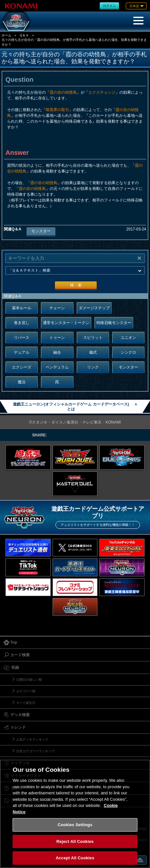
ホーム (6, 35)
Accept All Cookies (75, 858)
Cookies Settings (75, 825)
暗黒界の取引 (57, 110)
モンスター (41, 231)
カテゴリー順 (26, 691)
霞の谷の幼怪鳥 (63, 92)
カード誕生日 (26, 703)
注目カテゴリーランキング (35, 751)
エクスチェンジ (102, 92)
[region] (75, 814)
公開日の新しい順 (29, 680)
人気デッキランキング (32, 739)
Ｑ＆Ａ (24, 35)
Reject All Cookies (75, 841)
